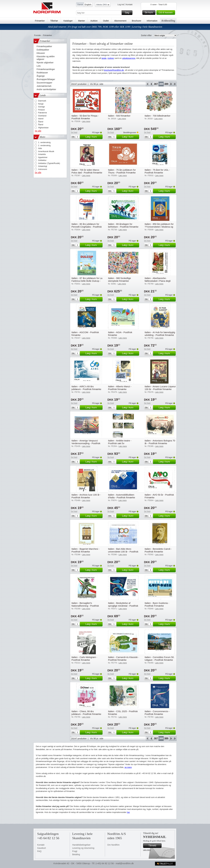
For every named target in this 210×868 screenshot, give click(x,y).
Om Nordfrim (113, 845)
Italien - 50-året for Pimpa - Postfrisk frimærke (85, 117)
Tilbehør (54, 21)
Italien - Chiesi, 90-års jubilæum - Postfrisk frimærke (86, 713)
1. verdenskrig (44, 142)
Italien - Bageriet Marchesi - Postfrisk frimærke (85, 550)
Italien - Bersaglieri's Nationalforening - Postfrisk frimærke (85, 606)
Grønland (42, 116)
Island (41, 119)
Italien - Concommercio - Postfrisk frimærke (157, 713)
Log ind (121, 4)
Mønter (82, 21)
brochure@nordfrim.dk (114, 70)
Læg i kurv (94, 137)
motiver (111, 58)
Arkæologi (43, 166)
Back (151, 84)
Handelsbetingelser (81, 845)
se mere (128, 767)
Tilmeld (155, 846)
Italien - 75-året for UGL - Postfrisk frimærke (157, 171)
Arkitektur (42, 160)
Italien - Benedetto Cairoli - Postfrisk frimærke (158, 550)
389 (166, 84)
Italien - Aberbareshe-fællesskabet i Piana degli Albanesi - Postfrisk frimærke (159, 281)
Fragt (75, 851)
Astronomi (43, 169)
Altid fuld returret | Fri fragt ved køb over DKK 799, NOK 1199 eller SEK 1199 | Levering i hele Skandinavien (105, 27)
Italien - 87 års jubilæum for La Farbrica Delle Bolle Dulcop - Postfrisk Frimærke (87, 281)
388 (161, 84)
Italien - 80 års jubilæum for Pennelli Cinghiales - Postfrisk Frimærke (87, 227)
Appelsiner (43, 157)
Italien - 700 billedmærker (157, 116)
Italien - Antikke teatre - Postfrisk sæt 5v (120, 442)
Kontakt (129, 4)
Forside (37, 35)
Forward (171, 84)
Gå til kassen (166, 13)
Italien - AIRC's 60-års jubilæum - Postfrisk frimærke (86, 388)
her (128, 812)
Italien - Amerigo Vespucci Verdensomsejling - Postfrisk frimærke (86, 443)
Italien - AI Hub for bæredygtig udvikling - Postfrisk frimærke (160, 334)
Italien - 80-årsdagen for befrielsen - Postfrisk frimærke (123, 225)
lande (104, 58)
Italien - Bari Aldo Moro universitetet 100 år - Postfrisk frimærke (123, 552)
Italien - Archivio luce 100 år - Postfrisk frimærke (86, 496)
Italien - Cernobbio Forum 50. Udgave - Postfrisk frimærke (159, 659)
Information (152, 21)
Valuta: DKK (103, 5)
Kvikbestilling (168, 21)
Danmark (42, 101)
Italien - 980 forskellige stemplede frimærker (119, 279)
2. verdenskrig (44, 145)
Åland (41, 122)
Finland (41, 110)
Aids (40, 148)
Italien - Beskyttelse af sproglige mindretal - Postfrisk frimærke (123, 606)
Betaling (76, 854)
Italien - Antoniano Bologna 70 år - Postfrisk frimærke (160, 442)
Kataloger (68, 21)
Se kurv (149, 13)
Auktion (94, 21)
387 (156, 84)
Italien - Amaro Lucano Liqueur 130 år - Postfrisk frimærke (160, 388)
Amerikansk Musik (46, 151)
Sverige (41, 107)
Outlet (106, 21)
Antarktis (42, 154)
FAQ (39, 851)
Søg (128, 13)
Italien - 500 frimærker (119, 116)
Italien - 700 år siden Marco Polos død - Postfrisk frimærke (87, 171)
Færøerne (43, 113)
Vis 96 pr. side (97, 84)
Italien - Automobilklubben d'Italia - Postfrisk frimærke (122, 496)
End (175, 84)
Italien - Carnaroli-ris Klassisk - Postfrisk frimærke (124, 659)
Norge (41, 104)
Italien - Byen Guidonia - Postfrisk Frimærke (157, 604)
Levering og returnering (83, 848)
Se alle (38, 131)
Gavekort (42, 848)
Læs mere (147, 850)
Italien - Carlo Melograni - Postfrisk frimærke (84, 659)
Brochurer (136, 21)
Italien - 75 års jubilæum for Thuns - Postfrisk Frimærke (122, 171)
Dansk (80, 4)
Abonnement (120, 21)
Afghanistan (43, 128)
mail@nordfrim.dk (125, 863)
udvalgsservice (129, 58)
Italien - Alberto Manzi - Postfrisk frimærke (120, 388)
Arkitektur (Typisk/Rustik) (49, 163)
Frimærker (40, 21)
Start (147, 84)
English (88, 4)
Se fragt (74, 132)
